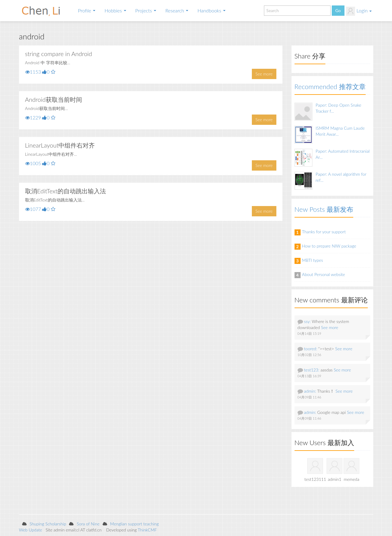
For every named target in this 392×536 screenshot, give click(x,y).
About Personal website (324, 274)
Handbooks (211, 10)
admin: (310, 391)
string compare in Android (59, 54)
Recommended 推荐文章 (330, 87)
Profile (87, 10)
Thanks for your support (324, 232)
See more (264, 74)
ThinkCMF (147, 530)
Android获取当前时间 (54, 99)
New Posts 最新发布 (324, 209)
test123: (312, 370)
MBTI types (313, 260)
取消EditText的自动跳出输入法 (66, 191)
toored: (310, 349)
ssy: (307, 321)
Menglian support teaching (135, 524)
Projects (146, 10)
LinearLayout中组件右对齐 (60, 145)
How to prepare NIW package (329, 246)
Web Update (31, 530)
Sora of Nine (88, 524)
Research (177, 10)
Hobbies (115, 10)
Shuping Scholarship (48, 524)
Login (359, 11)
